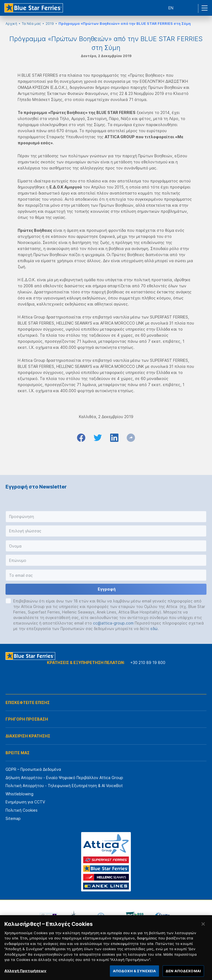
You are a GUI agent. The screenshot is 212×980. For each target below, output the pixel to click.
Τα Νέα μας (31, 24)
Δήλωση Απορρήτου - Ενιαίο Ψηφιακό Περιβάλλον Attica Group (64, 778)
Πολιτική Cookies (22, 810)
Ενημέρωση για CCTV (25, 802)
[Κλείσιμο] (203, 928)
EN (171, 8)
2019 (50, 24)
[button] (106, 517)
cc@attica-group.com (113, 623)
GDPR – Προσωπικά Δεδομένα (33, 769)
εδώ (154, 629)
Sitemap (13, 818)
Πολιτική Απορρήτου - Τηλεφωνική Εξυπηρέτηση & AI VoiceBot (64, 786)
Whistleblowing (19, 794)
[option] (49, 916)
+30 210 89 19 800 (148, 662)
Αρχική (11, 24)
